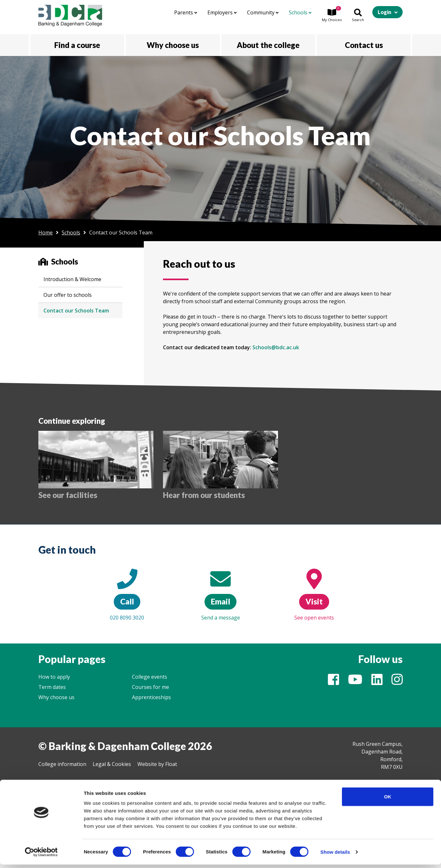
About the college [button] (268, 45)
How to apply (54, 677)
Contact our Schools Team (76, 311)
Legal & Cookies (112, 764)
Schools (300, 12)
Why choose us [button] (173, 45)
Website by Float (157, 764)
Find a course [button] (77, 45)
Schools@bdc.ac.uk (276, 347)
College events (150, 677)
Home (46, 233)
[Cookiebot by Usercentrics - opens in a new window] (41, 856)
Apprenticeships (151, 697)
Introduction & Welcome (72, 279)
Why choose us (56, 697)
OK (388, 800)
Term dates (52, 687)
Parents (186, 12)
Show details (335, 855)
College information (62, 764)
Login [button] (384, 12)
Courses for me (151, 687)
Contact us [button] (364, 45)
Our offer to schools (68, 295)
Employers (222, 12)
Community (263, 12)
